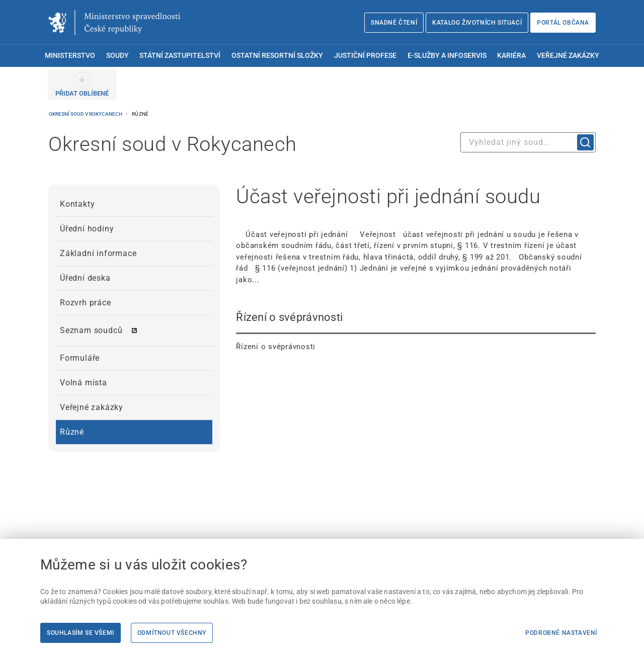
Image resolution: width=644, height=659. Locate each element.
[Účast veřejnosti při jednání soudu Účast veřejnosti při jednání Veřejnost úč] (416, 235)
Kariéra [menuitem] (511, 56)
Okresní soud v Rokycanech (86, 114)
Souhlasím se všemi (80, 633)
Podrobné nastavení (561, 633)
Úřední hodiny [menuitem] (87, 229)
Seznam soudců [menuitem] (91, 330)
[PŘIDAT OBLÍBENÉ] (82, 85)
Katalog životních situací (477, 23)
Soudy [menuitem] (117, 56)
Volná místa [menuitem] (84, 383)
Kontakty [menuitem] (77, 204)
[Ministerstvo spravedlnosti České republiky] (114, 23)
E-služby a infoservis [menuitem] (447, 56)
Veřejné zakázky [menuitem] (568, 56)
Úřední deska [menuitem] (85, 278)
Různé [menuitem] (72, 432)
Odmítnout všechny (172, 633)
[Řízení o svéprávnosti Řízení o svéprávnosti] (416, 331)
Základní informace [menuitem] (98, 253)
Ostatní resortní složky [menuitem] (277, 56)
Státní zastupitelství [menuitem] (180, 56)
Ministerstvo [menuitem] (70, 56)
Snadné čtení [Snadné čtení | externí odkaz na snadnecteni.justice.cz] (394, 23)
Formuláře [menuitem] (80, 358)
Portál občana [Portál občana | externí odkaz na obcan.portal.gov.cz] (563, 23)
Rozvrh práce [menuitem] (86, 303)
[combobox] (528, 142)
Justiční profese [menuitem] (365, 56)
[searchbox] (528, 142)
